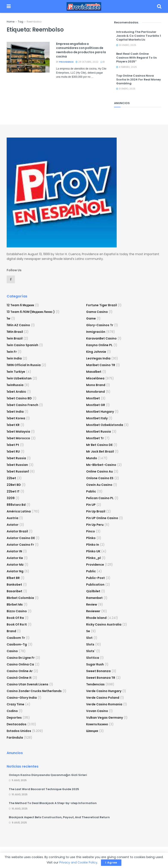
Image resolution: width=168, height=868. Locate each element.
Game (91, 318)
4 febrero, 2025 (127, 67)
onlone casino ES (100, 478)
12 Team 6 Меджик (20, 305)
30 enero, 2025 (126, 45)
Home (11, 22)
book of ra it (17, 624)
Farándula (15, 738)
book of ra (15, 618)
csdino (12, 711)
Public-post (95, 578)
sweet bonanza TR (101, 678)
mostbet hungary (100, 412)
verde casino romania (104, 704)
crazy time (15, 704)
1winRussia (15, 385)
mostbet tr (95, 438)
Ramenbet (94, 598)
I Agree (111, 863)
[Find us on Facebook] (11, 279)
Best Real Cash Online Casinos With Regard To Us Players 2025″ (136, 58)
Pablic (91, 491)
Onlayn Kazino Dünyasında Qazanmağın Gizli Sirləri (48, 775)
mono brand (96, 385)
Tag (21, 22)
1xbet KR (13, 425)
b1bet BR (13, 578)
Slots (90, 644)
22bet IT (13, 491)
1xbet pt (13, 445)
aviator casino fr (20, 545)
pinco (91, 531)
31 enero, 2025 (126, 89)
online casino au (99, 471)
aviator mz (15, 565)
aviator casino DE (21, 538)
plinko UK (93, 551)
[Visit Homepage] (84, 6)
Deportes (14, 718)
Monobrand (95, 392)
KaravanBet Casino (101, 338)
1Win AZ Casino (18, 325)
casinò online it (19, 678)
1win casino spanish (22, 345)
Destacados (17, 724)
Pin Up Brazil (96, 511)
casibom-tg (17, 644)
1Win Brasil (15, 332)
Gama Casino (97, 312)
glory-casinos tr (100, 325)
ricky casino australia (104, 624)
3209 (11, 498)
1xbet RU (13, 451)
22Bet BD (14, 485)
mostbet (93, 398)
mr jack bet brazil (100, 451)
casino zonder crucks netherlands (34, 691)
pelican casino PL (100, 498)
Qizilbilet (93, 591)
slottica (93, 658)
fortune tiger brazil (102, 305)
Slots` (91, 651)
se (88, 631)
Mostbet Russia (99, 432)
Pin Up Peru (95, 525)
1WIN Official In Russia (24, 365)
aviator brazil (17, 531)
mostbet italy (97, 418)
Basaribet (15, 591)
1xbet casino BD (19, 398)
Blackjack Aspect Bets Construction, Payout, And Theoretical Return (59, 817)
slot (89, 638)
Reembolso (34, 22)
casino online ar (20, 671)
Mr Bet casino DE (99, 445)
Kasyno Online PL (99, 345)
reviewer (93, 611)
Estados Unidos (19, 731)
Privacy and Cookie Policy (78, 862)
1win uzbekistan (19, 378)
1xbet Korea (16, 418)
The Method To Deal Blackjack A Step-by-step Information (53, 803)
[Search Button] (159, 6)
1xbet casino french (22, 405)
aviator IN (14, 551)
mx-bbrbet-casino (101, 465)
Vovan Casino (97, 711)
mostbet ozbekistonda (105, 425)
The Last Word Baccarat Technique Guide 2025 (44, 789)
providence (66, 62)
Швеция (92, 731)
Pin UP (91, 505)
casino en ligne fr (21, 658)
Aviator (13, 525)
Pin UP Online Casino (102, 518)
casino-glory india (22, 698)
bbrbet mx (15, 604)
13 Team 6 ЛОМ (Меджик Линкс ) (31, 312)
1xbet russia (16, 458)
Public (91, 571)
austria (12, 518)
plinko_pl (93, 558)
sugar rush (95, 664)
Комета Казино (97, 724)
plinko (91, 538)
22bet (11, 478)
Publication (95, 585)
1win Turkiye (16, 372)
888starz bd (16, 505)
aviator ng (15, 571)
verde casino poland (103, 698)
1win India (14, 358)
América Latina (19, 511)
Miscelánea (95, 378)
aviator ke (15, 558)
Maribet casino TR (101, 365)
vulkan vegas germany (105, 718)
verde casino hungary (104, 691)
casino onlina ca (20, 664)
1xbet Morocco (18, 438)
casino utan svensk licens (27, 684)
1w (8, 318)
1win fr (12, 352)
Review (92, 604)
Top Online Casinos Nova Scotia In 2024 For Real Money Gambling (139, 80)
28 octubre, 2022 (87, 62)
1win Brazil (15, 338)
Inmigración (96, 332)
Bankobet (14, 585)
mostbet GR (96, 405)
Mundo (92, 458)
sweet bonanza (98, 671)
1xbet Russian (17, 465)
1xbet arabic (16, 392)
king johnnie (96, 352)
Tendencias (95, 684)
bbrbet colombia (20, 598)
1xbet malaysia (18, 432)
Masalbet (94, 372)
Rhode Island (96, 618)
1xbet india (15, 412)
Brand (11, 631)
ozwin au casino (99, 485)
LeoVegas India (98, 358)
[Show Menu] (9, 6)
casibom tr (16, 638)
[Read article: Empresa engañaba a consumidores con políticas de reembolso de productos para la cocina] (28, 57)
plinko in (93, 545)
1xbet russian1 (18, 471)
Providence (95, 565)
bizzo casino (17, 611)
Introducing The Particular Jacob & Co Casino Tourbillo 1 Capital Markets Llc (139, 36)
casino (12, 651)
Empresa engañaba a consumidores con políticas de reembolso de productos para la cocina (81, 50)
